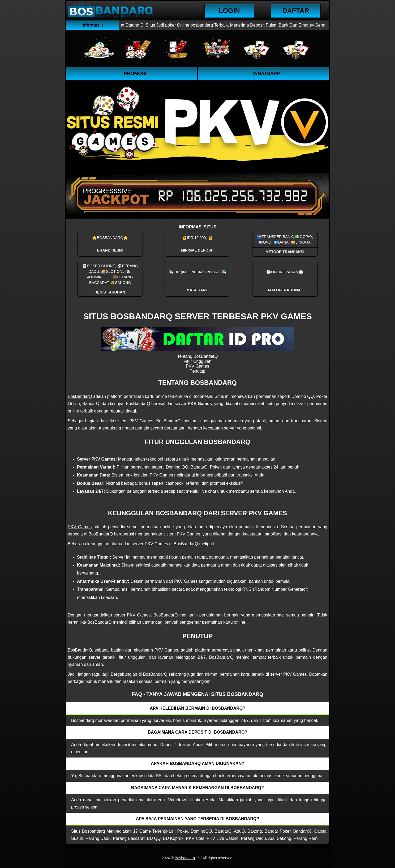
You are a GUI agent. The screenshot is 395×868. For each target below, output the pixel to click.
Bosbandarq (185, 858)
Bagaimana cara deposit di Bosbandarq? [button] (198, 732)
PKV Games (197, 366)
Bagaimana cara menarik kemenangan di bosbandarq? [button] (197, 788)
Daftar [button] (296, 11)
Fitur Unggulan (198, 361)
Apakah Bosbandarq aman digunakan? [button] (197, 763)
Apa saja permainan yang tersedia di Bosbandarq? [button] (198, 819)
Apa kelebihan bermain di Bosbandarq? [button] (197, 708)
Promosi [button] (135, 74)
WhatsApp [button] (267, 74)
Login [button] (229, 11)
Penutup (197, 371)
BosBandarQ (80, 396)
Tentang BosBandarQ (198, 356)
